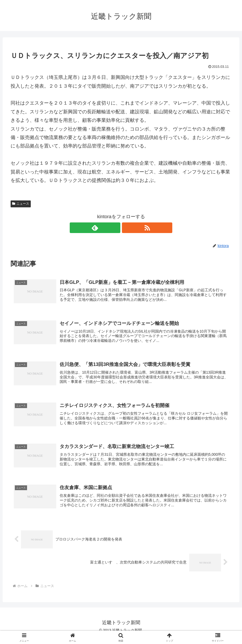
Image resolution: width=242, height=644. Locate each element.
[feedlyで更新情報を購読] (115, 228)
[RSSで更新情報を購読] (127, 228)
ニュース (21, 204)
